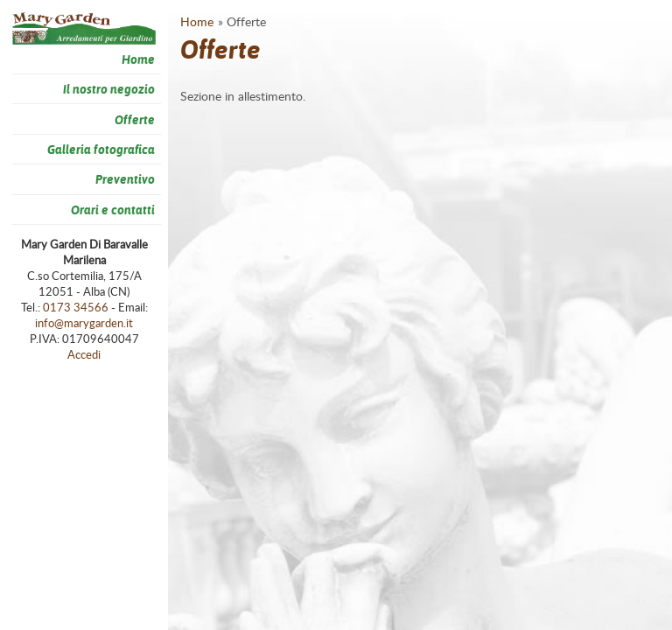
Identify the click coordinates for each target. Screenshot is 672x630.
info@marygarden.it (84, 323)
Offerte (135, 119)
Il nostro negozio (109, 89)
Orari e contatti (113, 210)
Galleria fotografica (101, 149)
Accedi (84, 354)
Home (138, 59)
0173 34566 (76, 307)
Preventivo (125, 179)
